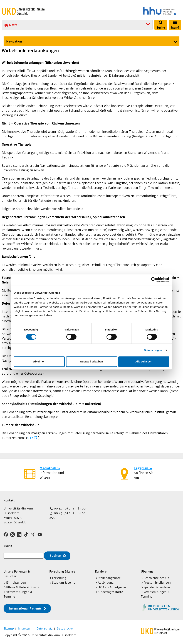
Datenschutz (45, 628)
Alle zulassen (144, 361)
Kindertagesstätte (110, 591)
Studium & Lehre (64, 582)
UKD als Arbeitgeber (112, 587)
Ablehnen (39, 361)
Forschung (59, 577)
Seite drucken (66, 628)
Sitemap (9, 628)
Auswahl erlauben (91, 361)
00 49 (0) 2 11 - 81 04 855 (67, 515)
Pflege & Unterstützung (23, 587)
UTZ (30, 438)
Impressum (25, 628)
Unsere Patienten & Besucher (17, 573)
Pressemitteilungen (157, 582)
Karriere (101, 571)
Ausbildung (106, 582)
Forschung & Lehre (62, 571)
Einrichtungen (16, 582)
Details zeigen (153, 350)
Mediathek (48, 468)
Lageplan (141, 468)
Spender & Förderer (157, 587)
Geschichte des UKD (158, 577)
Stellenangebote (109, 577)
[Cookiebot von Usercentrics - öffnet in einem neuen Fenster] (154, 280)
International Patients (25, 608)
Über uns (147, 571)
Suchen (55, 555)
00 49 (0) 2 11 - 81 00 (69, 508)
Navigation (14, 41)
